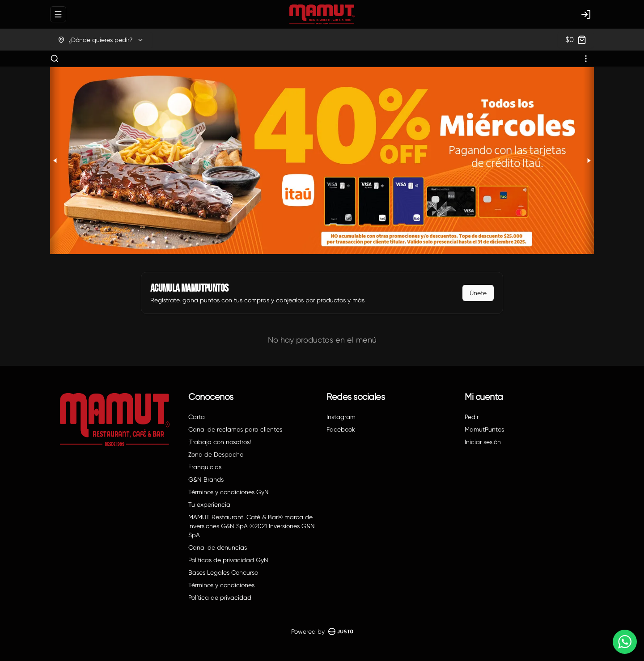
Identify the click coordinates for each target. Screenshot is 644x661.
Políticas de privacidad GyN (228, 560)
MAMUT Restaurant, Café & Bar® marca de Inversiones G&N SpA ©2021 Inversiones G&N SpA (252, 526)
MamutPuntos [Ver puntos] (484, 429)
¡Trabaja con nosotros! (220, 442)
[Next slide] (589, 161)
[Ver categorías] (586, 59)
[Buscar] (55, 59)
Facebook (341, 429)
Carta (197, 417)
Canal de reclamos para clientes (235, 429)
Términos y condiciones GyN (229, 492)
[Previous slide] (55, 161)
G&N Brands (206, 479)
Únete (478, 293)
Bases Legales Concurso (223, 572)
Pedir (472, 417)
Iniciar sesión (483, 442)
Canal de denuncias (218, 547)
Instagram (341, 417)
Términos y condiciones (221, 585)
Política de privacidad (220, 597)
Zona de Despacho (216, 454)
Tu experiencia (209, 504)
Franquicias (205, 467)
